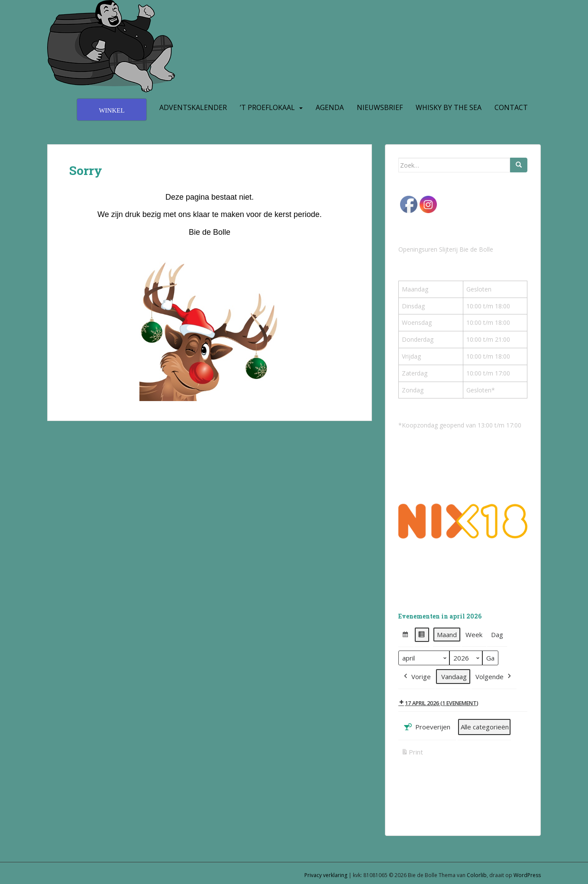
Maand (447, 635)
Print (412, 754)
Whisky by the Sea (449, 107)
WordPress (527, 875)
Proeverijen (426, 727)
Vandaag (454, 677)
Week (474, 635)
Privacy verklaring (326, 875)
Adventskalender (193, 107)
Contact (511, 107)
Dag (497, 635)
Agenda (330, 107)
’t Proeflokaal (267, 107)
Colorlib (477, 875)
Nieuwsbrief (380, 107)
